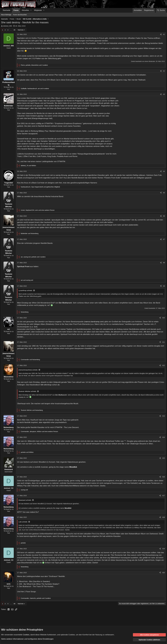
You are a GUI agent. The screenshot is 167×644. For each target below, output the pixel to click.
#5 (164, 193)
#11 (164, 342)
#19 (164, 549)
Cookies (26, 635)
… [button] (11, 30)
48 (14, 30)
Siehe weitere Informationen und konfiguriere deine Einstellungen (27, 639)
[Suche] (161, 10)
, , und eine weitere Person (38, 210)
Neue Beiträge (6, 15)
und (28, 166)
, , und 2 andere (34, 65)
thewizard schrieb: (25, 500)
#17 (164, 496)
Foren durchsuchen (20, 15)
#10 (164, 318)
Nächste (21, 30)
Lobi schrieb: (23, 522)
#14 (164, 437)
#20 (164, 573)
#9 (164, 286)
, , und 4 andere (35, 89)
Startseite (6, 10)
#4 (164, 171)
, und (40, 187)
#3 (164, 94)
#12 (164, 365)
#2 (164, 71)
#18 (164, 517)
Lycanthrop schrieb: (25, 290)
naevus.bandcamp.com (94, 322)
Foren (16, 10)
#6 (164, 216)
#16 (164, 477)
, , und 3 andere (33, 257)
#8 (164, 263)
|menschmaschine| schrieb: (28, 370)
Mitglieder (38, 10)
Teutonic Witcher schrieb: (27, 391)
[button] (31, 10)
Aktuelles (25, 10)
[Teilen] (161, 34)
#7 (164, 239)
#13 (164, 416)
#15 (164, 458)
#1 (164, 34)
